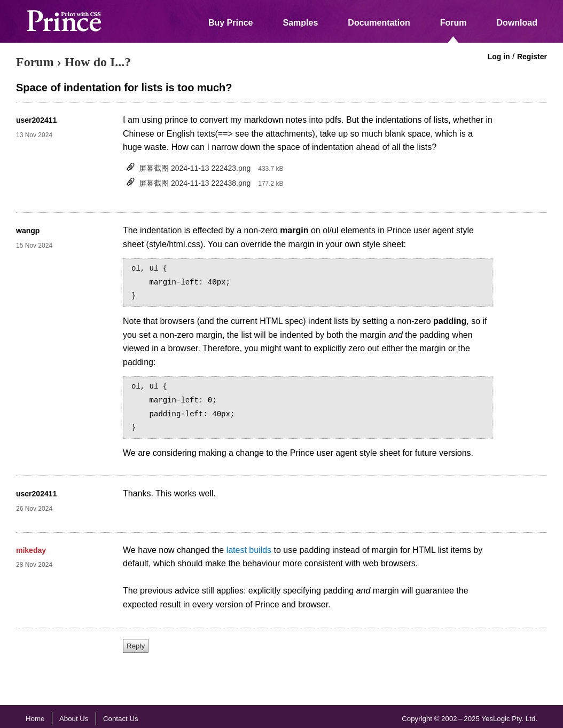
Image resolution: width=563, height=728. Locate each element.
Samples (301, 23)
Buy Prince (231, 23)
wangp (28, 231)
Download (517, 23)
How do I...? (98, 62)
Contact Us (121, 719)
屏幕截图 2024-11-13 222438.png (195, 183)
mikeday (31, 550)
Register (532, 57)
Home (35, 719)
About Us (74, 719)
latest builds (249, 550)
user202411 (36, 120)
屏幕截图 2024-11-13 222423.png (195, 168)
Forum (453, 23)
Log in (499, 57)
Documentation (379, 23)
